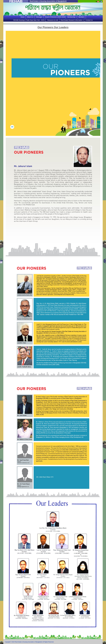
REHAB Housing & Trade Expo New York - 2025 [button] (29, 20)
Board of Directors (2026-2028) (55, 17)
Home (23, 17)
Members (82, 17)
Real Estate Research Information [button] (72, 20)
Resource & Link (53, 20)
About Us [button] (31, 17)
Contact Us (89, 20)
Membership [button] (72, 17)
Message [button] (40, 17)
